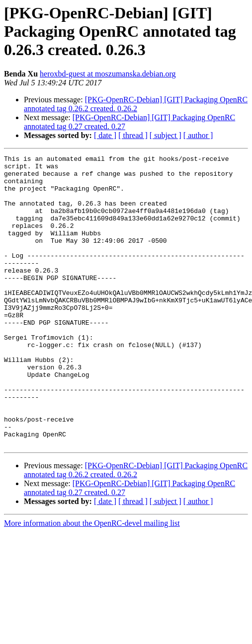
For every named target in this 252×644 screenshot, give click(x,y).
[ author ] (198, 135)
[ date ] (105, 135)
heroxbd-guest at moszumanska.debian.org (108, 74)
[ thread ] (133, 135)
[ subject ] (166, 135)
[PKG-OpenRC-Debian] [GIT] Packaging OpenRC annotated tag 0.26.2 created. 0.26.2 (136, 104)
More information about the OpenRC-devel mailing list (92, 581)
